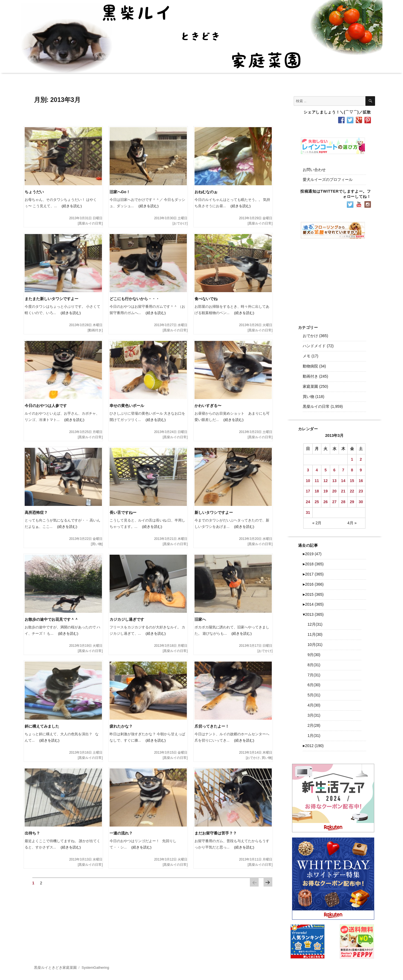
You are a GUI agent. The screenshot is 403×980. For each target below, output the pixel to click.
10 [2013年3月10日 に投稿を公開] (308, 481)
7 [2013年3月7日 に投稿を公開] (343, 470)
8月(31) (314, 665)
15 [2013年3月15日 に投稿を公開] (352, 481)
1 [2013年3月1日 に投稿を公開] (352, 459)
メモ (307, 356)
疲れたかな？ (121, 726)
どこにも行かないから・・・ (135, 299)
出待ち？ (32, 833)
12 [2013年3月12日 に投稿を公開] (326, 481)
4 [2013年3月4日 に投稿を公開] (317, 470)
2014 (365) (313, 604)
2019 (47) (312, 554)
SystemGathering (95, 968)
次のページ (268, 882)
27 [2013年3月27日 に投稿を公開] (335, 502)
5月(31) (314, 695)
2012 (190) (313, 746)
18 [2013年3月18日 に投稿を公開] (317, 491)
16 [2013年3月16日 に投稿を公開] (361, 481)
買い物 (97, 544)
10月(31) (315, 645)
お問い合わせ (314, 170)
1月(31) (314, 736)
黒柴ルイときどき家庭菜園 (55, 968)
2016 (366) (313, 584)
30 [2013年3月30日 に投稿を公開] (361, 502)
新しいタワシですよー (214, 512)
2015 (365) (313, 594)
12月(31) (315, 624)
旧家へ (200, 619)
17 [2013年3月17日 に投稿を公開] (308, 491)
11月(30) (315, 634)
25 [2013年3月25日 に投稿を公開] (317, 502)
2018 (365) (313, 564)
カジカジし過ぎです (127, 619)
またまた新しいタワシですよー (52, 299)
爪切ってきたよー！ (212, 726)
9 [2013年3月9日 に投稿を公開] (361, 470)
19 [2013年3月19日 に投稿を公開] (326, 491)
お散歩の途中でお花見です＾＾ (52, 619)
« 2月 (317, 523)
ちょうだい (34, 192)
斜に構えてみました (42, 726)
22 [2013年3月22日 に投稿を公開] (352, 491)
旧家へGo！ (120, 192)
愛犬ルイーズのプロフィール (328, 180)
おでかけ (180, 223)
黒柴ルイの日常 (90, 223)
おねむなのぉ (206, 192)
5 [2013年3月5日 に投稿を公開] (325, 470)
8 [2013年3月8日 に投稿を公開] (352, 470)
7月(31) (314, 675)
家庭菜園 (310, 386)
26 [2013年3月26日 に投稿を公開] (326, 502)
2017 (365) (313, 574)
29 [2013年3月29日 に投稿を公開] (352, 502)
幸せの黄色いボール (127, 406)
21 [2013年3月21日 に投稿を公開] (343, 491)
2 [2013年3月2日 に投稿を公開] (361, 459)
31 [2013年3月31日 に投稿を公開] (308, 512)
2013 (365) (313, 614)
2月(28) (314, 725)
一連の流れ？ (121, 833)
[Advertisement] (334, 277)
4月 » (352, 523)
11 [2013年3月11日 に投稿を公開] (317, 481)
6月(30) (314, 685)
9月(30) (314, 655)
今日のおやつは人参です (46, 406)
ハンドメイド (314, 346)
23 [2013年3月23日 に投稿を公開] (361, 491)
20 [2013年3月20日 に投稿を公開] (335, 491)
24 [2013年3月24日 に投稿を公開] (308, 502)
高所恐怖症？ (36, 512)
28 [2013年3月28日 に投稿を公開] (343, 502)
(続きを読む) (69, 206)
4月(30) (314, 705)
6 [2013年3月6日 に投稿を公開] (335, 470)
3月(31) (314, 715)
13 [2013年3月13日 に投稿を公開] (335, 481)
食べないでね (206, 299)
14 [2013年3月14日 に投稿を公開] (343, 481)
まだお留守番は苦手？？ (216, 833)
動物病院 (310, 366)
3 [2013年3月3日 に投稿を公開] (308, 470)
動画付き (95, 330)
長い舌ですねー (123, 512)
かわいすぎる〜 (208, 406)
